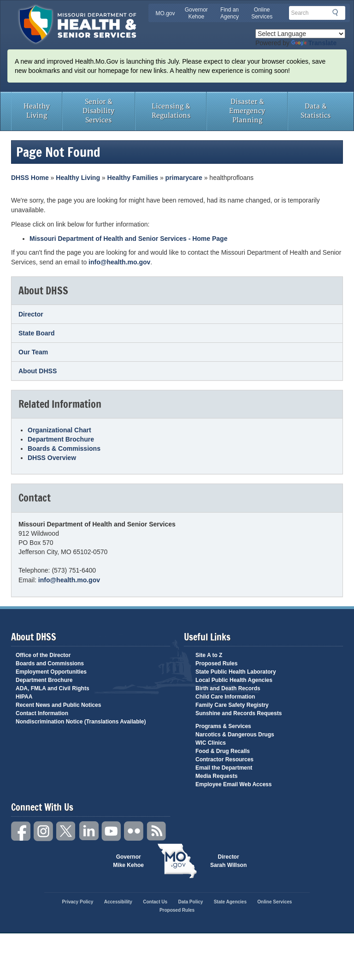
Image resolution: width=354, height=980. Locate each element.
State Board (37, 333)
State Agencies (230, 902)
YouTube (112, 831)
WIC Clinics (211, 743)
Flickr (134, 831)
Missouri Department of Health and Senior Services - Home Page (128, 239)
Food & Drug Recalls (223, 751)
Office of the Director (43, 655)
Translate (314, 43)
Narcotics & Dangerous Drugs (235, 735)
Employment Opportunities (51, 672)
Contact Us (155, 902)
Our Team (33, 352)
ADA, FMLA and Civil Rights (53, 688)
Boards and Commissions (50, 663)
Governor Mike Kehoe (128, 861)
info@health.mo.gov (119, 262)
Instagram (44, 831)
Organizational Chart (59, 430)
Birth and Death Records (228, 688)
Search (338, 12)
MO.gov (165, 13)
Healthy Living (37, 111)
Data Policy (190, 902)
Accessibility (118, 902)
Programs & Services (223, 726)
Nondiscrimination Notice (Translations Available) (81, 722)
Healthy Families (133, 178)
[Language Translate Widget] (300, 34)
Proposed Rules (216, 663)
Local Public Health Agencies (234, 680)
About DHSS (38, 371)
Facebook (21, 831)
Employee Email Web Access (233, 784)
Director (31, 314)
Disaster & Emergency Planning (247, 111)
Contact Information (42, 713)
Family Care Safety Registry (232, 705)
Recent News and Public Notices (58, 705)
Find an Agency (230, 13)
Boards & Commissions (64, 448)
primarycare (184, 178)
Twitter (66, 831)
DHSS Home (30, 178)
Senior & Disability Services (98, 111)
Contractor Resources (224, 759)
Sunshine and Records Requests (239, 713)
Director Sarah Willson (228, 861)
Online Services (262, 13)
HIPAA (24, 697)
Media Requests (216, 776)
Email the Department (224, 768)
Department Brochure (61, 439)
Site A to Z (209, 655)
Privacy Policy (78, 902)
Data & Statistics (316, 111)
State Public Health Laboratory (236, 672)
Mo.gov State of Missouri (177, 861)
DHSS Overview (52, 458)
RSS (157, 831)
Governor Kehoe (196, 13)
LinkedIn (89, 831)
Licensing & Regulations (171, 111)
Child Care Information (225, 697)
